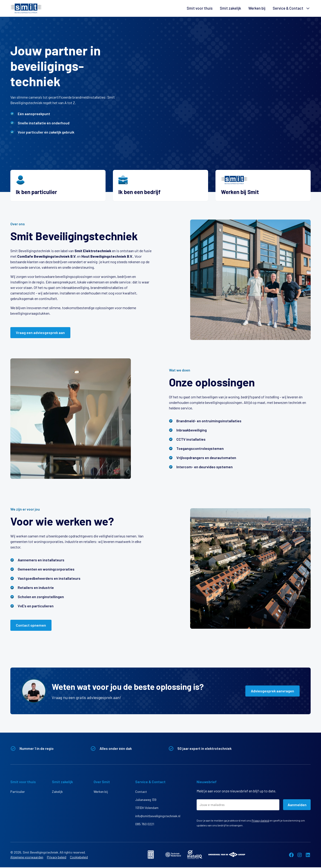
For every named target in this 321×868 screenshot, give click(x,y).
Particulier (18, 792)
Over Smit (102, 782)
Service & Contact (288, 8)
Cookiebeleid (79, 858)
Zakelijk (57, 792)
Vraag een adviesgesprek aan (40, 333)
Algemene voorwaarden (27, 858)
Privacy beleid (260, 820)
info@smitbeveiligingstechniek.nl (151, 817)
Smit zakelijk (231, 8)
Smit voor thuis (200, 8)
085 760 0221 (145, 826)
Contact (141, 792)
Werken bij (257, 8)
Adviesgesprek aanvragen (272, 691)
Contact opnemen (31, 625)
